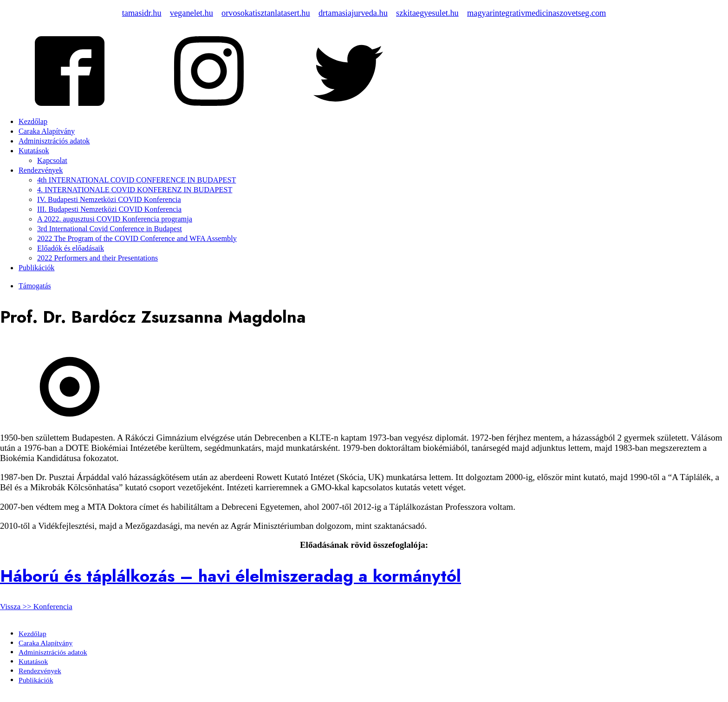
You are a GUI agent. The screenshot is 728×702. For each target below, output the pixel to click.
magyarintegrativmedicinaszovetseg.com (536, 13)
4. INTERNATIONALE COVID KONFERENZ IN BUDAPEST (135, 190)
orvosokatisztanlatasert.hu (266, 13)
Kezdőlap (33, 122)
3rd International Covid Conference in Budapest (110, 229)
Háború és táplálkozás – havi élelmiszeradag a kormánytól (231, 576)
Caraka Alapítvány (47, 131)
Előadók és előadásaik (71, 248)
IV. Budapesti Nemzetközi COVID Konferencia (109, 200)
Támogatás (35, 286)
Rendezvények (41, 170)
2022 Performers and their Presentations (97, 258)
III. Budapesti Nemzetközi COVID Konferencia (109, 209)
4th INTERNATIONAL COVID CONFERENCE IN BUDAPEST (136, 180)
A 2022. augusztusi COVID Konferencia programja (115, 219)
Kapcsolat (52, 161)
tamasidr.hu (142, 13)
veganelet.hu (192, 13)
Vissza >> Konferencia (36, 607)
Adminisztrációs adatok (54, 141)
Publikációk (36, 268)
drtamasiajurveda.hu (353, 13)
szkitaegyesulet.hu (427, 13)
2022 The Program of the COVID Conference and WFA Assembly (137, 239)
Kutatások (34, 151)
